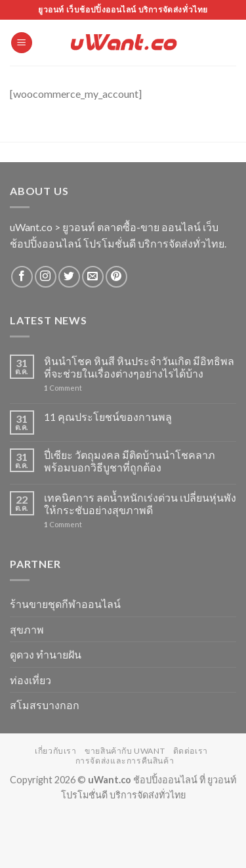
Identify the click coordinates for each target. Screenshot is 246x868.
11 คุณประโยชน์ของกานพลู (108, 417)
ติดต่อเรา (191, 751)
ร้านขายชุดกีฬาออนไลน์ (65, 604)
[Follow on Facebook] (22, 277)
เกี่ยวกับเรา (56, 751)
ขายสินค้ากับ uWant (125, 751)
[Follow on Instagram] (46, 277)
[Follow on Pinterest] (116, 277)
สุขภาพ (27, 629)
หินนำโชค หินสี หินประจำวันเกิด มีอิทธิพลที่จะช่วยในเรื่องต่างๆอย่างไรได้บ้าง (139, 367)
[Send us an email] (93, 277)
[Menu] (22, 43)
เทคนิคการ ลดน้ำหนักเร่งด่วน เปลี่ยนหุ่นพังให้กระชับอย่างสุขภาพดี (140, 504)
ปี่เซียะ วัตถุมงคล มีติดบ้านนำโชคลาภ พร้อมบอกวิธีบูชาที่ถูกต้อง (130, 461)
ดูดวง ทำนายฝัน (46, 654)
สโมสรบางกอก (45, 705)
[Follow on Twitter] (69, 277)
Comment (63, 388)
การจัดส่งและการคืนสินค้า (125, 761)
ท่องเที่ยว (31, 680)
